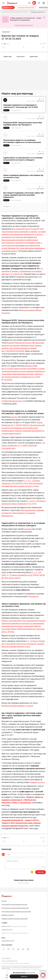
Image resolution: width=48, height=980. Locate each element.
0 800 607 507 (14, 926)
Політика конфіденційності (10, 961)
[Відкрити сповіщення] (39, 3)
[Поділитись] (24, 47)
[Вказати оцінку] (37, 101)
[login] (44, 3)
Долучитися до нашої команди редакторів (15, 908)
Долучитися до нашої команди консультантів (16, 912)
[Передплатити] (8, 7)
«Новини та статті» (37, 782)
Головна (7, 976)
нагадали (28, 529)
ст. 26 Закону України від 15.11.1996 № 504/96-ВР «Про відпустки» (23, 446)
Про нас (4, 901)
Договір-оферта (6, 958)
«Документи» (33, 596)
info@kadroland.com (8, 941)
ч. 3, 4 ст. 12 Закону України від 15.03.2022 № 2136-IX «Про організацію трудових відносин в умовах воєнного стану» (22, 483)
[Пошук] (29, 3)
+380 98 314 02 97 (7, 930)
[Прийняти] (24, 976)
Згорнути (8, 206)
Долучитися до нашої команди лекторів (14, 904)
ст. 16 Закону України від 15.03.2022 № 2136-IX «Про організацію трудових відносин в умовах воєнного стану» (23, 644)
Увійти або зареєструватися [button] (24, 25)
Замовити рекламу (8, 915)
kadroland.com (6, 969)
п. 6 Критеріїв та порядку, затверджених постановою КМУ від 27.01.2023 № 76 (22, 271)
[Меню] (4, 3)
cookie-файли (31, 973)
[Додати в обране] (44, 47)
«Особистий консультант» (12, 401)
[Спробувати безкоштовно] (26, 7)
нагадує (14, 417)
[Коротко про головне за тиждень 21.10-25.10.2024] (15, 12)
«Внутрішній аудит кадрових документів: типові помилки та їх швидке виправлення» (23, 513)
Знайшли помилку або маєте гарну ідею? (15, 919)
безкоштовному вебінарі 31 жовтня (18, 706)
